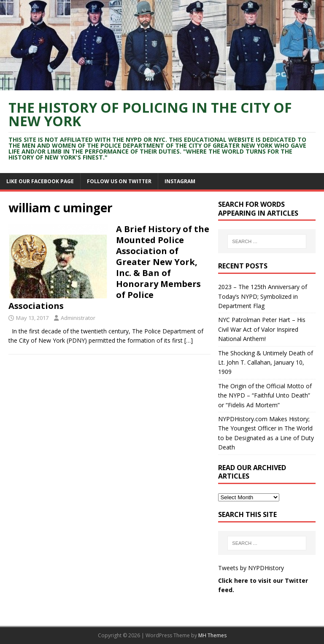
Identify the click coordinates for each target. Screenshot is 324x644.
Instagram (180, 181)
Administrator (78, 318)
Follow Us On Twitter (119, 181)
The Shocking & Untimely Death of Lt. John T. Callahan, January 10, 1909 (266, 363)
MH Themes (212, 635)
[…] (189, 340)
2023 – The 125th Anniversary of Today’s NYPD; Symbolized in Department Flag (263, 296)
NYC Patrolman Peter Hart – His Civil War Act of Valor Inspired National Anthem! (262, 329)
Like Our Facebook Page (40, 181)
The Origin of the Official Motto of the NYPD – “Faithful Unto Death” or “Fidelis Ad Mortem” (265, 395)
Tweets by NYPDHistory (251, 568)
